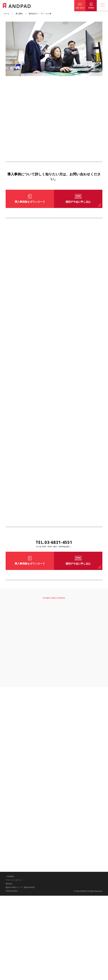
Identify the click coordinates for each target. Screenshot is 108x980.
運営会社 (9, 968)
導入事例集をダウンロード (30, 202)
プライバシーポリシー (14, 964)
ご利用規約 (10, 961)
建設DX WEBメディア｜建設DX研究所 (20, 972)
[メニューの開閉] (102, 6)
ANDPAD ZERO (12, 975)
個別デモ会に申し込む (78, 202)
